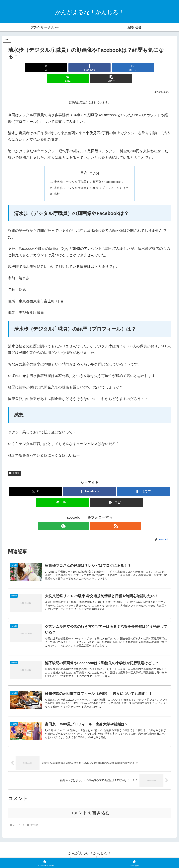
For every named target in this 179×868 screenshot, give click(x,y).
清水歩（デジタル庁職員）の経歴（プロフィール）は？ (91, 177)
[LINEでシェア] (117, 67)
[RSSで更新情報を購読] (94, 516)
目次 (84, 162)
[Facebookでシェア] (62, 67)
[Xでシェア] (35, 67)
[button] (144, 67)
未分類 (14, 463)
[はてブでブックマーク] (89, 67)
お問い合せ (106, 856)
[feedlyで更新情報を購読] (85, 516)
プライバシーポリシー (80, 856)
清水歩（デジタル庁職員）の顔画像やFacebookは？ (89, 171)
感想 (54, 184)
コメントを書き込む (89, 809)
